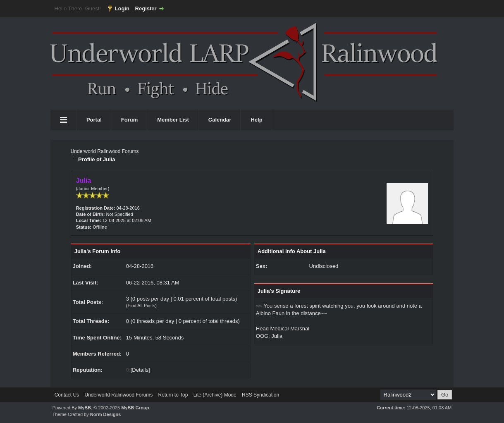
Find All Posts (142, 306)
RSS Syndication (260, 395)
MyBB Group (135, 408)
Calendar (220, 120)
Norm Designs (106, 414)
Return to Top (173, 395)
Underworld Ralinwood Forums (105, 151)
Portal (94, 120)
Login (122, 8)
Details (140, 370)
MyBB (85, 408)
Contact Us (67, 395)
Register (146, 8)
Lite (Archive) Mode (215, 395)
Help (256, 120)
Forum (129, 120)
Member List (173, 120)
